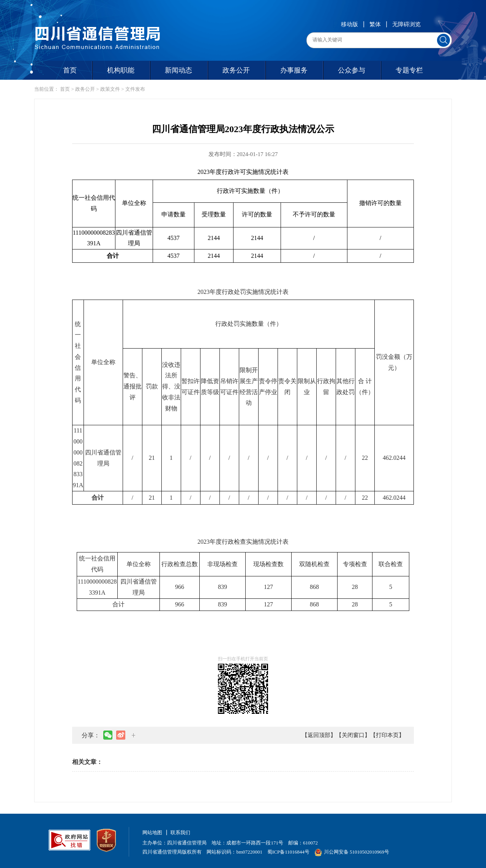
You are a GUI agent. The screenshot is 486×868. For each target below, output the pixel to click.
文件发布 (135, 89)
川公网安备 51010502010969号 (352, 852)
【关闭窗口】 (353, 735)
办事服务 (294, 70)
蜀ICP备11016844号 (288, 852)
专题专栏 (409, 70)
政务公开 (236, 70)
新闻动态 (178, 70)
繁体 (375, 24)
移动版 (345, 24)
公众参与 (352, 70)
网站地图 (152, 832)
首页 (70, 70)
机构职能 (121, 70)
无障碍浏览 (406, 24)
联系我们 (180, 832)
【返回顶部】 (319, 735)
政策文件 (110, 89)
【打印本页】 (387, 735)
